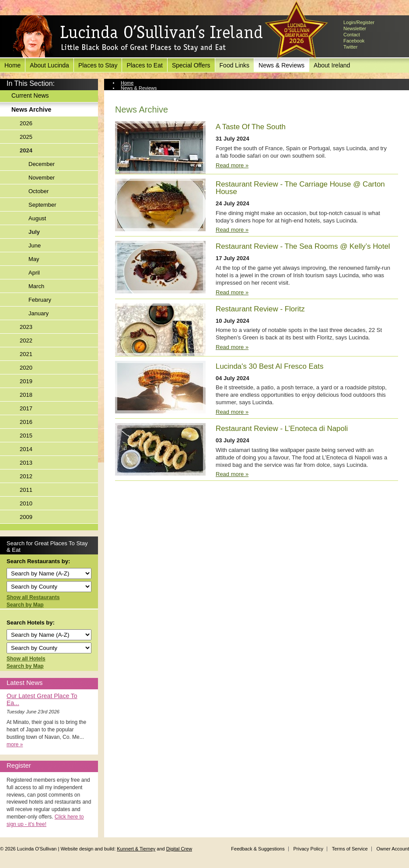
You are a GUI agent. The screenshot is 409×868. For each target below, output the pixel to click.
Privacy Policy (308, 849)
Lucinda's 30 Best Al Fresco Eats (269, 366)
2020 (26, 368)
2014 (26, 449)
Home (12, 65)
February (40, 300)
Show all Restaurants (33, 597)
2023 (26, 327)
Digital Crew (179, 849)
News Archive (31, 109)
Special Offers (191, 65)
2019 (26, 381)
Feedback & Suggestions (258, 849)
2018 (26, 395)
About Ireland (332, 65)
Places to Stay (98, 65)
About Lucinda (49, 65)
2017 (26, 408)
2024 (26, 150)
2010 (26, 503)
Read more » (232, 165)
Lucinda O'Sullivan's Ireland (138, 37)
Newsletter (355, 28)
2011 (26, 490)
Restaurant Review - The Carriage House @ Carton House (300, 188)
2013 (26, 463)
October (38, 191)
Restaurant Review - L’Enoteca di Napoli (282, 429)
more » (15, 745)
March (36, 286)
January (38, 313)
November (42, 178)
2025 (26, 137)
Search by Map (25, 605)
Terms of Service (350, 849)
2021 (26, 354)
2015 (26, 436)
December (42, 164)
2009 (26, 517)
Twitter (350, 47)
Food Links (234, 65)
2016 (26, 422)
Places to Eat (145, 65)
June (35, 245)
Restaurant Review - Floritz (260, 309)
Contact (352, 35)
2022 (26, 340)
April (34, 273)
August (37, 218)
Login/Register (359, 22)
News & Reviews (281, 65)
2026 (26, 123)
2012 (26, 476)
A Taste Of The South (251, 127)
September (42, 205)
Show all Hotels (26, 659)
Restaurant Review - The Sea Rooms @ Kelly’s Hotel (303, 246)
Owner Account (393, 849)
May (34, 259)
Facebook (354, 41)
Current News (30, 95)
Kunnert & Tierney (136, 849)
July (34, 232)
